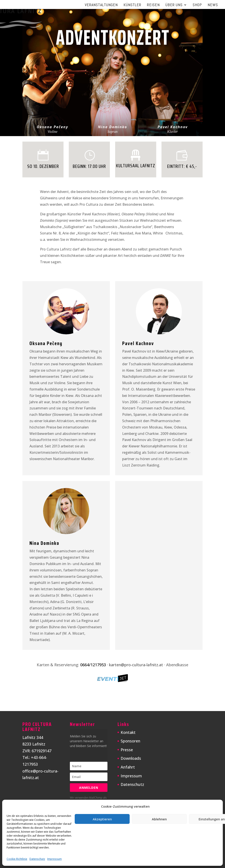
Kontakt (128, 732)
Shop (197, 5)
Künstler (132, 5)
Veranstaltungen (101, 5)
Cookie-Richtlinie (17, 859)
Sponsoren (130, 741)
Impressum (54, 859)
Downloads (131, 758)
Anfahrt (128, 767)
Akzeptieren (102, 819)
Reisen (153, 5)
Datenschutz (37, 859)
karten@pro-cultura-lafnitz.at (136, 665)
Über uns (174, 5)
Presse (127, 750)
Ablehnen (159, 819)
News (213, 5)
